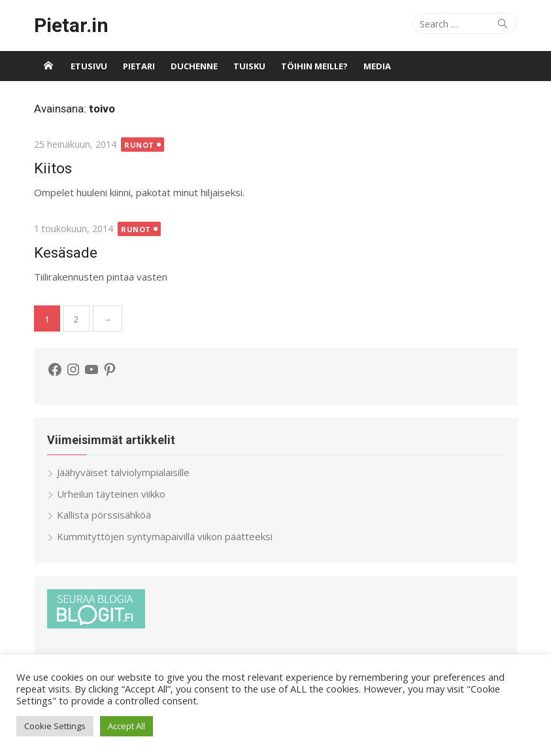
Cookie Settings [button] (55, 726)
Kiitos (53, 168)
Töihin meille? (314, 66)
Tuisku (249, 66)
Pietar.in (71, 25)
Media (377, 66)
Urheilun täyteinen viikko (111, 494)
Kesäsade (66, 252)
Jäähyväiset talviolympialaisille (123, 472)
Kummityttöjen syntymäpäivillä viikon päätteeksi (165, 536)
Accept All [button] (126, 726)
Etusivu (89, 66)
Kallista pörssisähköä (104, 515)
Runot (139, 145)
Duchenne (194, 66)
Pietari (139, 66)
